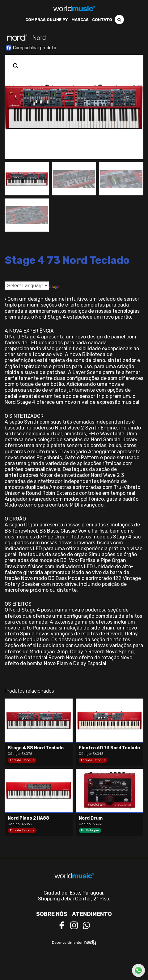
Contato (102, 20)
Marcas (80, 20)
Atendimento (92, 914)
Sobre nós (52, 914)
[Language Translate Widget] (27, 286)
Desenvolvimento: (74, 943)
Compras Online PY (47, 20)
